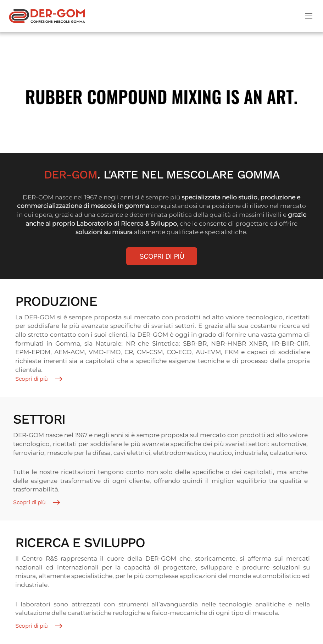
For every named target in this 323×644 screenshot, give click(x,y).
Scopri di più (162, 256)
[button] (310, 16)
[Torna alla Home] (47, 16)
